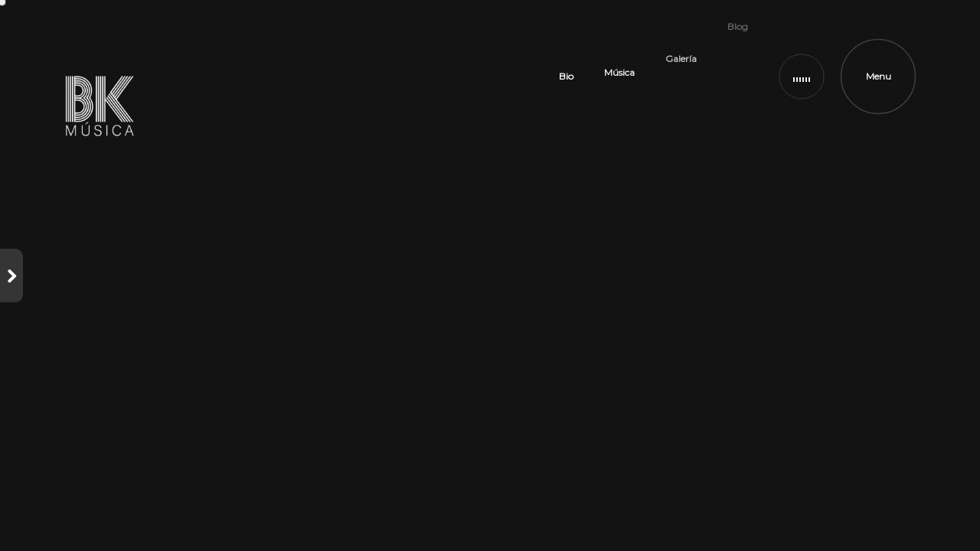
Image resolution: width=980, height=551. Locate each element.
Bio (566, 66)
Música (619, 43)
